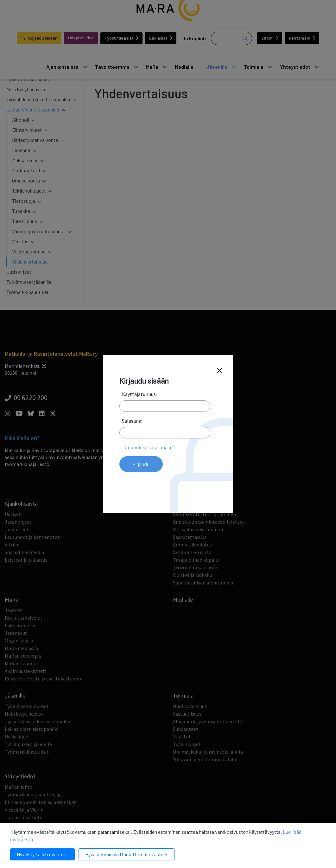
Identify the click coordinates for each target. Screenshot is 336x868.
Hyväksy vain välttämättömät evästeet (127, 854)
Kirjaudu (141, 464)
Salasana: (132, 421)
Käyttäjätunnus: (139, 394)
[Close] (219, 371)
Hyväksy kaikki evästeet (42, 854)
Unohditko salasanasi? (149, 447)
